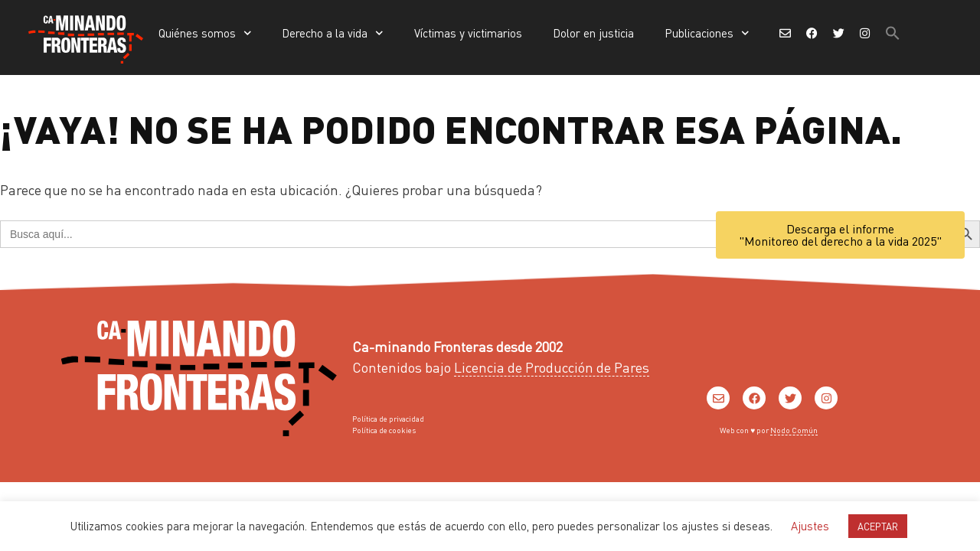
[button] (893, 33)
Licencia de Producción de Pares (552, 367)
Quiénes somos (205, 33)
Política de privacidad (388, 419)
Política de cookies (384, 430)
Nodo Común (794, 430)
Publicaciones (707, 33)
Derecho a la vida (333, 33)
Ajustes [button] (810, 526)
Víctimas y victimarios (468, 33)
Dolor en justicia (593, 33)
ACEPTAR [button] (878, 526)
